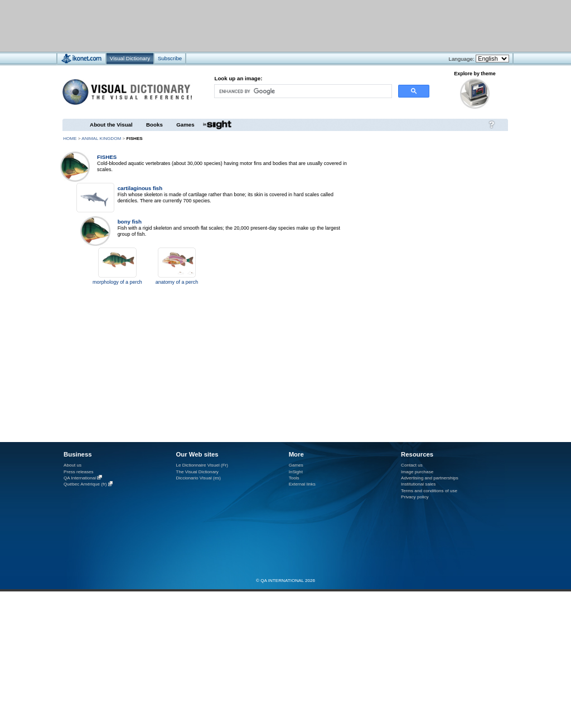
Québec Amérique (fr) (85, 485)
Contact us (412, 465)
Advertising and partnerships (430, 478)
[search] (302, 91)
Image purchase (417, 472)
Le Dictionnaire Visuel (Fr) (202, 465)
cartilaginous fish (140, 188)
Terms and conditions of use (429, 491)
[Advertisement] (252, 25)
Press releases (79, 472)
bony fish (130, 222)
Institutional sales (418, 484)
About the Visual (111, 125)
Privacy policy (415, 497)
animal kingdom (101, 139)
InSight (296, 472)
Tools (294, 478)
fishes (107, 157)
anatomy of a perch (177, 282)
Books (154, 125)
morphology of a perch (117, 282)
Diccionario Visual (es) (198, 478)
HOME (70, 139)
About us (72, 465)
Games (185, 125)
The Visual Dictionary (197, 472)
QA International (80, 478)
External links (302, 484)
